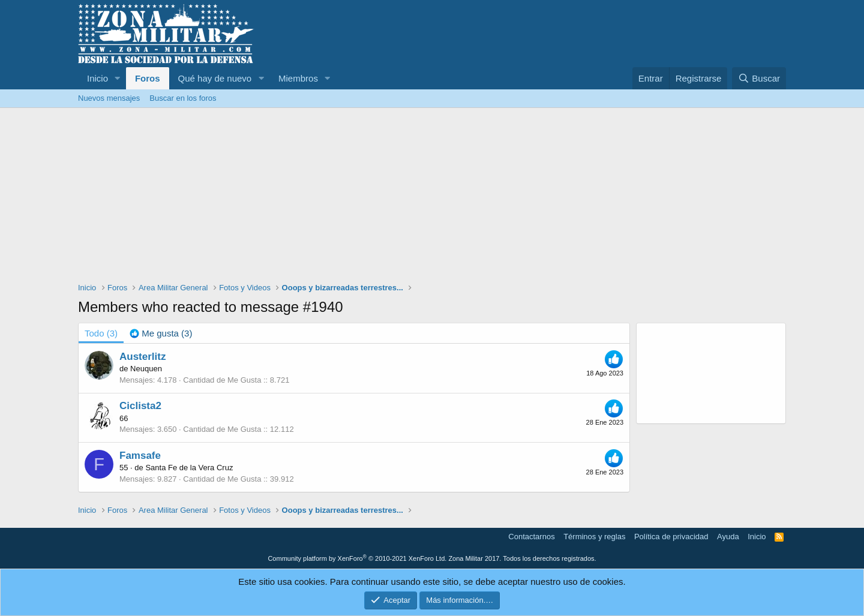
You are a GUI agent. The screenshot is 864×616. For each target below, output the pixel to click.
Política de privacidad (671, 537)
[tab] (161, 333)
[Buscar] (759, 78)
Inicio (97, 78)
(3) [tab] (101, 333)
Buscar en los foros (183, 98)
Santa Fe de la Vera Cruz (189, 468)
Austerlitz (142, 357)
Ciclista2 (140, 406)
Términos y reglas (594, 537)
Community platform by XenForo (357, 558)
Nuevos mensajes (109, 98)
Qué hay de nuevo (215, 78)
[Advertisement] (432, 198)
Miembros (298, 78)
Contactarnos (531, 537)
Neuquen (146, 369)
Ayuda (728, 537)
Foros (148, 78)
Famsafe (140, 456)
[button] (118, 78)
